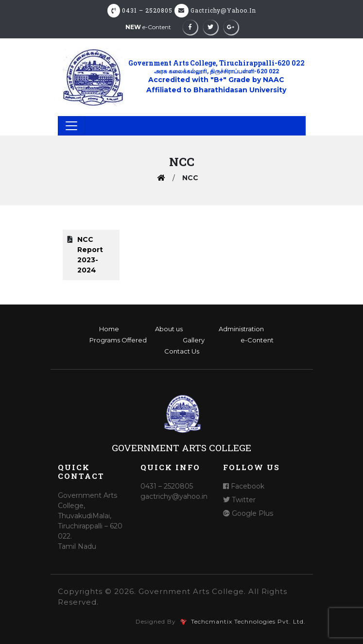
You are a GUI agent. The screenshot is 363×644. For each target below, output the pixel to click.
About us (169, 329)
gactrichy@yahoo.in (223, 10)
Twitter (239, 500)
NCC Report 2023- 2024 (90, 255)
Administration (241, 329)
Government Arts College (181, 448)
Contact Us (182, 351)
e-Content (148, 27)
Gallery (194, 340)
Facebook (244, 486)
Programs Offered (118, 340)
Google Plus (248, 513)
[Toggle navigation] (71, 126)
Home (109, 329)
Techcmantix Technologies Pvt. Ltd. (247, 621)
